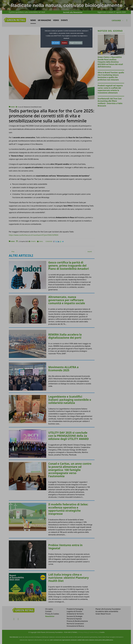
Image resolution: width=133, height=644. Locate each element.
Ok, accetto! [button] (56, 43)
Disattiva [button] (64, 43)
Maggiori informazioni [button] (76, 43)
